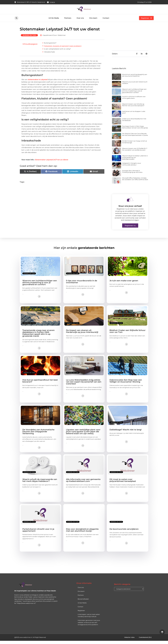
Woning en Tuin (29, 38)
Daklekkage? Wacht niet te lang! (126, 433)
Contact (106, 18)
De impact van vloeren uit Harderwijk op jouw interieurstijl (82, 334)
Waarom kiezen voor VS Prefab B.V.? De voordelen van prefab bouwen (135, 152)
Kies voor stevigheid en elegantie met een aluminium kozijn (82, 533)
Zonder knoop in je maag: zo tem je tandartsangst (135, 145)
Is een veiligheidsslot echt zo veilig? (57, 52)
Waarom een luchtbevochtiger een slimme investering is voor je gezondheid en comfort (134, 94)
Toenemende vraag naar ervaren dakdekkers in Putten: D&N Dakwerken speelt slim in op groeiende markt (38, 336)
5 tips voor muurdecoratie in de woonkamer (82, 285)
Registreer (81, 614)
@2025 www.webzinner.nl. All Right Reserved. (30, 640)
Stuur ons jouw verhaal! (130, 209)
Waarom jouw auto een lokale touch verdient (135, 86)
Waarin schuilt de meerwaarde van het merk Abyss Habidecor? (40, 483)
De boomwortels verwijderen (124, 532)
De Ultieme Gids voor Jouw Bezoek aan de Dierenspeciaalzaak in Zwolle (135, 138)
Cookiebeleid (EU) (145, 640)
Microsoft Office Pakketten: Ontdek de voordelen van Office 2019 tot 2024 (135, 182)
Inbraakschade (49, 55)
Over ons (80, 18)
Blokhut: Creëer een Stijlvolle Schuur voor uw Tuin (127, 334)
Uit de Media (82, 606)
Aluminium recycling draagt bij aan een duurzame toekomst (135, 78)
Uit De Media (54, 18)
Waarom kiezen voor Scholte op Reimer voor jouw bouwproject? (133, 108)
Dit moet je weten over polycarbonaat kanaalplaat (123, 483)
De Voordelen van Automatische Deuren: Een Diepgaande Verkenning (38, 435)
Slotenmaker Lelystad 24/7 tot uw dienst (52, 163)
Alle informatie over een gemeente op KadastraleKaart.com (83, 483)
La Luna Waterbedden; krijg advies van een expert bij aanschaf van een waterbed (84, 385)
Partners (68, 18)
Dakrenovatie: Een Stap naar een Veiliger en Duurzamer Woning (126, 384)
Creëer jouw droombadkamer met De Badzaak (134, 123)
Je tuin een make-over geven (124, 284)
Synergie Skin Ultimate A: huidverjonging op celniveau (132, 175)
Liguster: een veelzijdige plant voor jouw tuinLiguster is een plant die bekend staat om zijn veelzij (83, 435)
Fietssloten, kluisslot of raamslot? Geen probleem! (63, 49)
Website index (129, 640)
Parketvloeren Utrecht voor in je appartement (38, 533)
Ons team (93, 18)
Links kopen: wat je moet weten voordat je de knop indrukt (89, 619)
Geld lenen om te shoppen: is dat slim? (134, 115)
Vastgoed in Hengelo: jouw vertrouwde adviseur (132, 167)
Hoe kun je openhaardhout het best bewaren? (40, 384)
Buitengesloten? (50, 46)
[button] (16, 18)
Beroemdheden (83, 602)
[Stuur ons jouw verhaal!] (130, 202)
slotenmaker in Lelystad (38, 83)
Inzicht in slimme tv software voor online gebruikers (134, 101)
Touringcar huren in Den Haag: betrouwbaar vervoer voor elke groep (135, 130)
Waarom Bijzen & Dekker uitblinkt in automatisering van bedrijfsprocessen (135, 161)
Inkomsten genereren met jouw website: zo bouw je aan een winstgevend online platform (89, 626)
